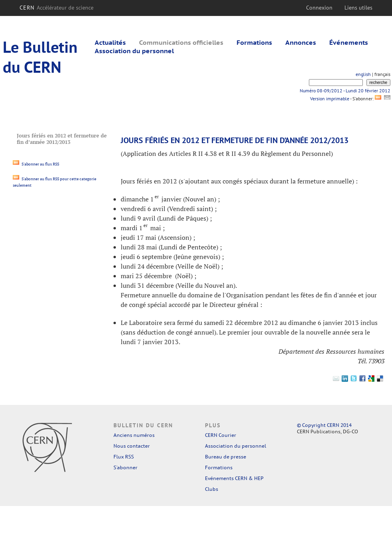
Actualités (110, 42)
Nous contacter (132, 446)
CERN (57, 8)
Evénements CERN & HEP (234, 478)
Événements (349, 42)
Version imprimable (329, 99)
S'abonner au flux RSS (36, 164)
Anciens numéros (134, 435)
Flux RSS (124, 457)
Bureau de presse (226, 457)
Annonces (301, 42)
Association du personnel (134, 51)
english (363, 74)
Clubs (212, 489)
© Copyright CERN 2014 (324, 425)
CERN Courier (221, 435)
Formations (254, 42)
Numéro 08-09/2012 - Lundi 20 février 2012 (345, 91)
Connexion (319, 8)
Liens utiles (358, 8)
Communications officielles (181, 42)
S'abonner (125, 467)
